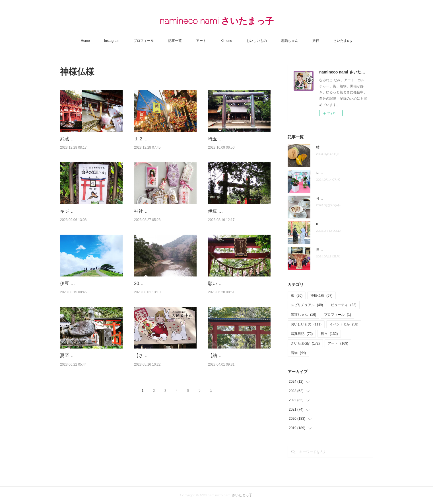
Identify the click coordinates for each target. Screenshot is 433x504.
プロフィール (144, 41)
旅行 (316, 41)
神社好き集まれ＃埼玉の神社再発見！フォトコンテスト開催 (164, 226)
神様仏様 (321, 296)
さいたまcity (343, 41)
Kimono (226, 41)
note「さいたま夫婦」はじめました (343, 224)
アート (201, 41)
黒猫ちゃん (290, 41)
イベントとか (344, 324)
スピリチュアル (307, 305)
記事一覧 (175, 41)
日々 (329, 334)
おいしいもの (257, 41)
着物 (298, 353)
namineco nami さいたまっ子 (217, 21)
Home (85, 41)
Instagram (112, 41)
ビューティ (344, 305)
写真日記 (302, 334)
